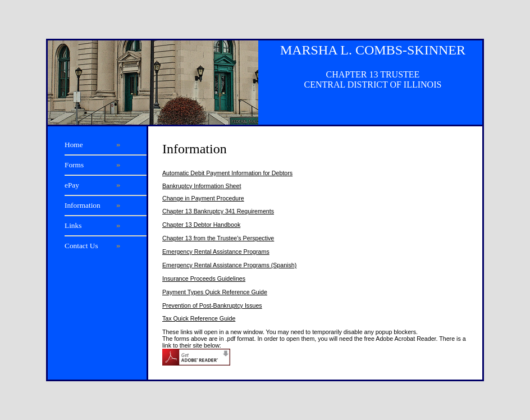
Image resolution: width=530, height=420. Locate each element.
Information (83, 205)
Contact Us (81, 246)
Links (73, 225)
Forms (74, 165)
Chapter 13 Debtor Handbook (201, 225)
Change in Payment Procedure (203, 198)
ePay (72, 185)
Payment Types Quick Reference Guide (215, 292)
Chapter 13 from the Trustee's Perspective (218, 238)
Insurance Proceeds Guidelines (204, 279)
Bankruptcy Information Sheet (202, 186)
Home (74, 145)
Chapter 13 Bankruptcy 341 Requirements (218, 211)
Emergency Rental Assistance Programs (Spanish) (229, 265)
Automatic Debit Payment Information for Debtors (227, 173)
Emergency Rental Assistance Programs (216, 252)
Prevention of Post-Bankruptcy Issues (212, 305)
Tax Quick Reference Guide (199, 318)
